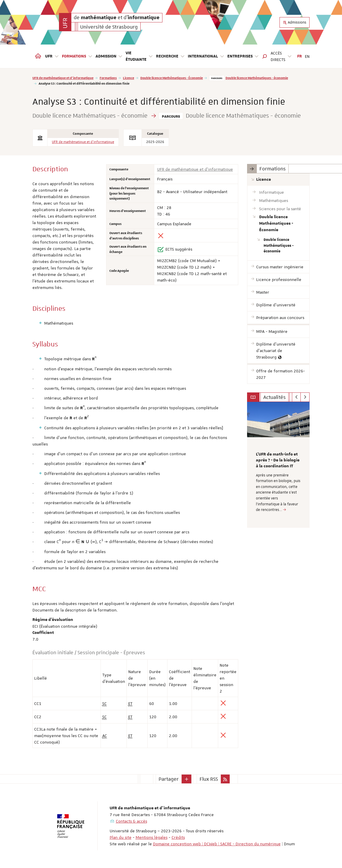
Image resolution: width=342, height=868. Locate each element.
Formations (108, 78)
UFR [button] (52, 56)
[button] (265, 56)
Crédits (178, 837)
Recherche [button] (170, 56)
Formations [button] (77, 56)
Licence (129, 78)
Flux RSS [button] (209, 779)
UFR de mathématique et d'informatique (63, 78)
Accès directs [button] (281, 56)
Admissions (295, 22)
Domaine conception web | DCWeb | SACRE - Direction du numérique (217, 844)
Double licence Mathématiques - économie (257, 78)
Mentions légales (152, 837)
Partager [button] (169, 779)
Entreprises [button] (243, 56)
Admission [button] (109, 56)
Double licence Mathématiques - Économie (172, 78)
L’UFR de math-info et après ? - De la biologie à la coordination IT (278, 460)
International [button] (206, 56)
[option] (278, 465)
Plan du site (121, 837)
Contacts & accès (131, 821)
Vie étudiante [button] (139, 56)
